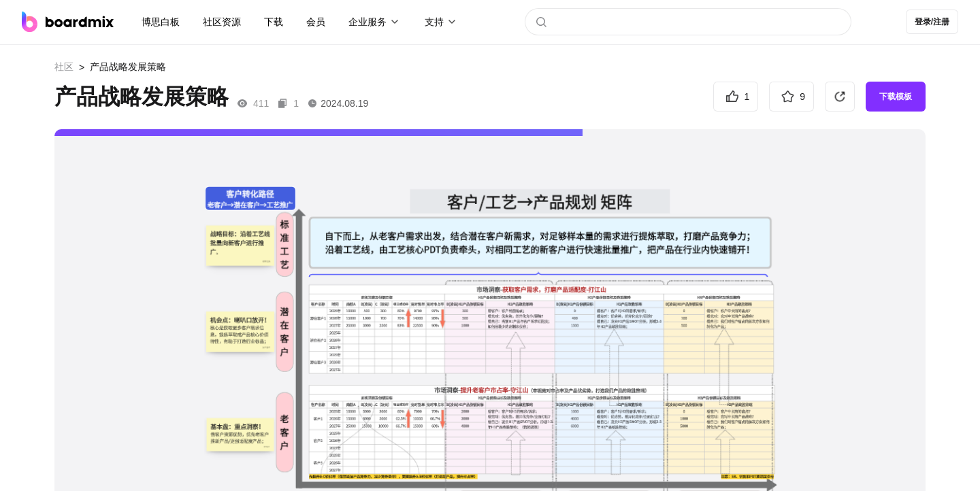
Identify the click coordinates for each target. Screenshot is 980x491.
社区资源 (222, 22)
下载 (274, 22)
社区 (64, 67)
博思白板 (161, 22)
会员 (316, 22)
